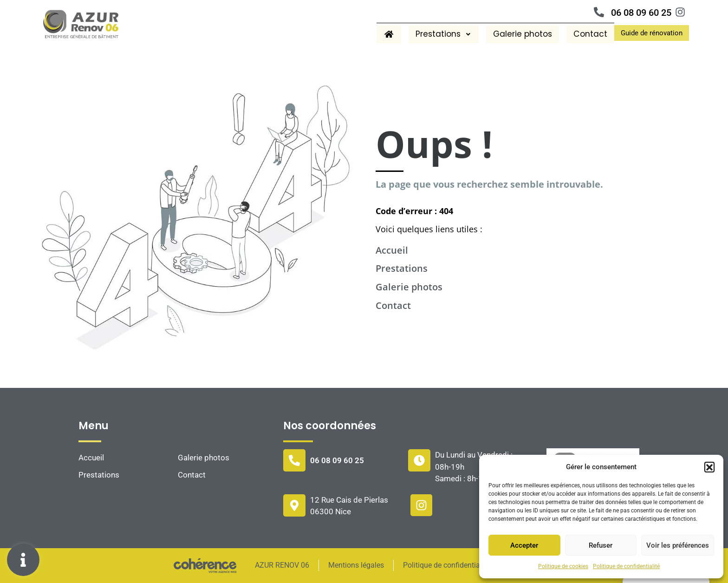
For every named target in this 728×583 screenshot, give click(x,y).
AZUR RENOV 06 (281, 565)
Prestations (436, 34)
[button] (709, 467)
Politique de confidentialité (626, 566)
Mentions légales (356, 565)
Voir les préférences (678, 545)
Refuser (601, 545)
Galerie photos (518, 34)
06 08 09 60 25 (641, 13)
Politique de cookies (563, 566)
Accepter (524, 545)
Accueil (392, 250)
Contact (589, 34)
